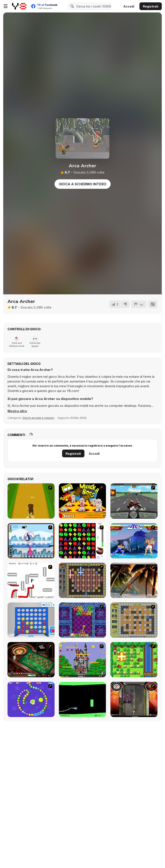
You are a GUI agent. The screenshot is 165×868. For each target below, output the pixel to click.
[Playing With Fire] (134, 620)
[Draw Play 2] (31, 580)
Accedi (129, 6)
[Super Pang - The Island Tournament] (134, 580)
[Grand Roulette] (31, 660)
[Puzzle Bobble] (82, 620)
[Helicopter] (82, 699)
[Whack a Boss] (82, 501)
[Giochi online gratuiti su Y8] (19, 6)
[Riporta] (139, 304)
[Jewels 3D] (82, 541)
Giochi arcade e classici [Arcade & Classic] (38, 418)
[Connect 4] (31, 620)
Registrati (151, 6)
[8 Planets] (31, 699)
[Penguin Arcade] (31, 541)
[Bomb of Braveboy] (134, 660)
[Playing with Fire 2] (82, 580)
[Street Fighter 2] (134, 541)
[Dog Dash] (31, 501)
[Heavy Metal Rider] (134, 501)
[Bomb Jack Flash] (82, 660)
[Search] (72, 6)
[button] (17, 411)
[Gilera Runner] (134, 699)
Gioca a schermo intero (83, 184)
